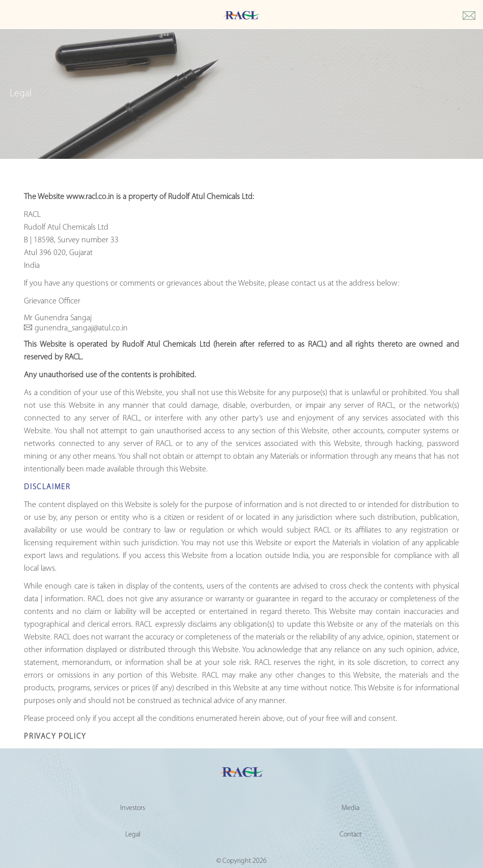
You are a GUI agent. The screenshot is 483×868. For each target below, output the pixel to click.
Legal (133, 835)
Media (350, 808)
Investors (133, 808)
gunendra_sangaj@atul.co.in (81, 328)
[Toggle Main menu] (10, 16)
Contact (350, 835)
